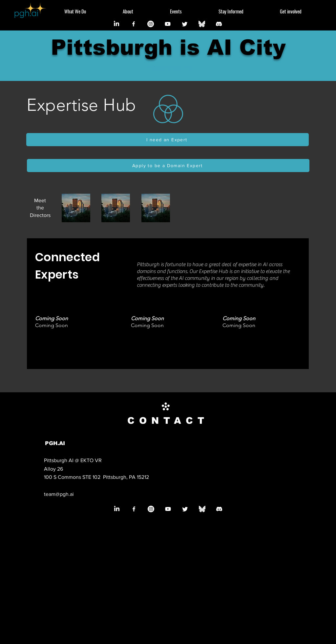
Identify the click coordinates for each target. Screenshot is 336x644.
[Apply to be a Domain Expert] (168, 166)
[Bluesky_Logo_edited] (202, 24)
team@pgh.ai (59, 494)
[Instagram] (151, 24)
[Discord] (219, 24)
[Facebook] (134, 24)
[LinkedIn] (116, 24)
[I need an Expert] (168, 140)
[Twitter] (185, 24)
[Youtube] (168, 24)
